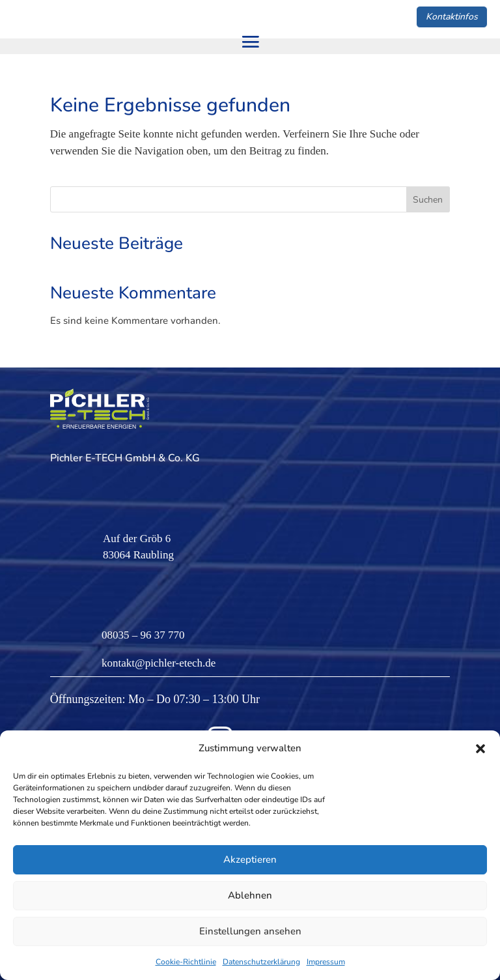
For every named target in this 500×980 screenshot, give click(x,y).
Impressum (326, 962)
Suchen (428, 200)
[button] (480, 749)
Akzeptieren (250, 859)
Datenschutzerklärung (261, 962)
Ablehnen (250, 895)
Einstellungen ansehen (250, 931)
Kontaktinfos (452, 17)
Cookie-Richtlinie (186, 962)
